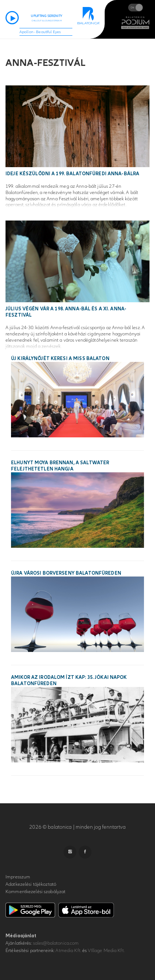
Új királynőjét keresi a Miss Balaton (60, 359)
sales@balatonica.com (56, 943)
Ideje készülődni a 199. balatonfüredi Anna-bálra (72, 174)
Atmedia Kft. (68, 951)
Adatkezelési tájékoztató (31, 884)
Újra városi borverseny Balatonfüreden (66, 573)
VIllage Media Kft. (106, 951)
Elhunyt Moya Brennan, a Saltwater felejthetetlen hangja (60, 466)
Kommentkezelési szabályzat (35, 892)
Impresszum (18, 877)
